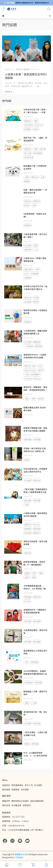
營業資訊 (27, 805)
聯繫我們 (6, 801)
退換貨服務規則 (37, 801)
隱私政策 (6, 805)
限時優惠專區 (17, 785)
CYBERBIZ (19, 857)
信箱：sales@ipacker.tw (13, 825)
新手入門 (29, 785)
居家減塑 (6, 790)
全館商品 (6, 785)
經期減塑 (15, 790)
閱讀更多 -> (10, 92)
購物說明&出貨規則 (20, 801)
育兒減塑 (25, 790)
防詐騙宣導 (16, 805)
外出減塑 (38, 785)
